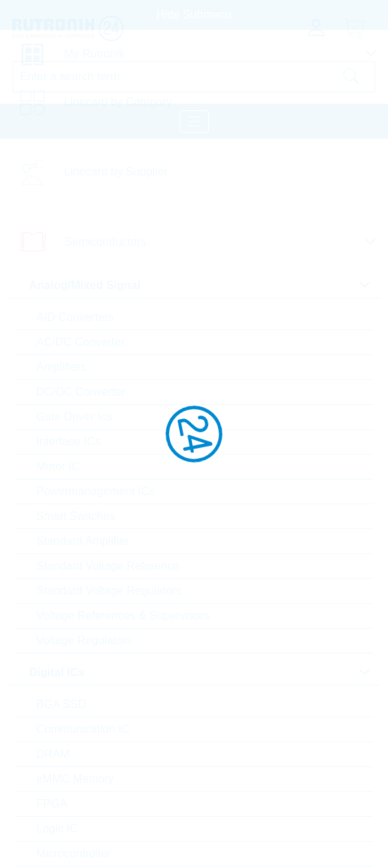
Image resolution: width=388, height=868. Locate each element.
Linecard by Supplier (116, 172)
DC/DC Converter (81, 392)
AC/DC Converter (80, 342)
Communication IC (83, 729)
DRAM (53, 754)
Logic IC (57, 829)
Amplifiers (61, 367)
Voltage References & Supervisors (123, 615)
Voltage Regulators (84, 640)
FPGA (52, 804)
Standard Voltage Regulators (109, 591)
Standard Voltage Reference (108, 566)
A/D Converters (75, 317)
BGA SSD (61, 704)
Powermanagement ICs (96, 491)
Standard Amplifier (83, 541)
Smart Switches (76, 516)
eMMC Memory (75, 779)
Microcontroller (74, 853)
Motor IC (58, 466)
